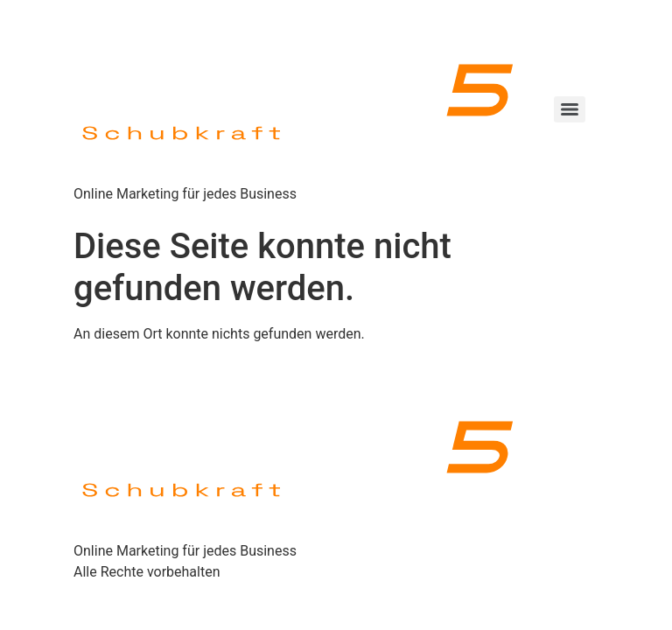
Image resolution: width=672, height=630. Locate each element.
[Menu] (570, 109)
